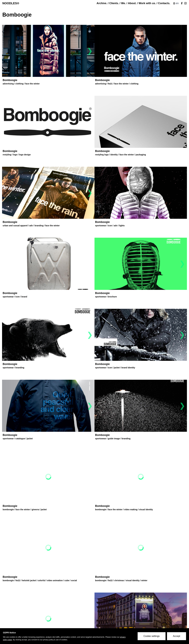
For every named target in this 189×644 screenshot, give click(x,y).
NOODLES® (11, 3)
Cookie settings (152, 636)
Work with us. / (148, 3)
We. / (125, 3)
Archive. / (103, 3)
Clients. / (115, 3)
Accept (177, 636)
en (177, 3)
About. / (133, 3)
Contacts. (165, 3)
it (174, 3)
